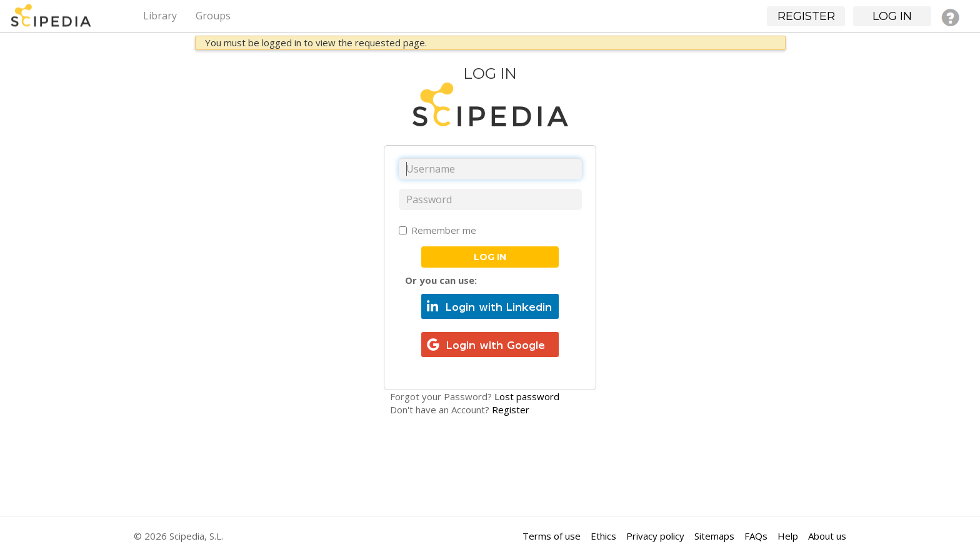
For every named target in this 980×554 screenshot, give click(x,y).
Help (788, 536)
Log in (490, 257)
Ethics (603, 536)
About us (827, 536)
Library (160, 16)
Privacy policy (655, 536)
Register (511, 410)
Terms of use (552, 536)
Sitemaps (714, 536)
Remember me (437, 230)
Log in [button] (892, 16)
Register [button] (806, 16)
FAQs (756, 536)
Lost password (527, 396)
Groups (213, 16)
